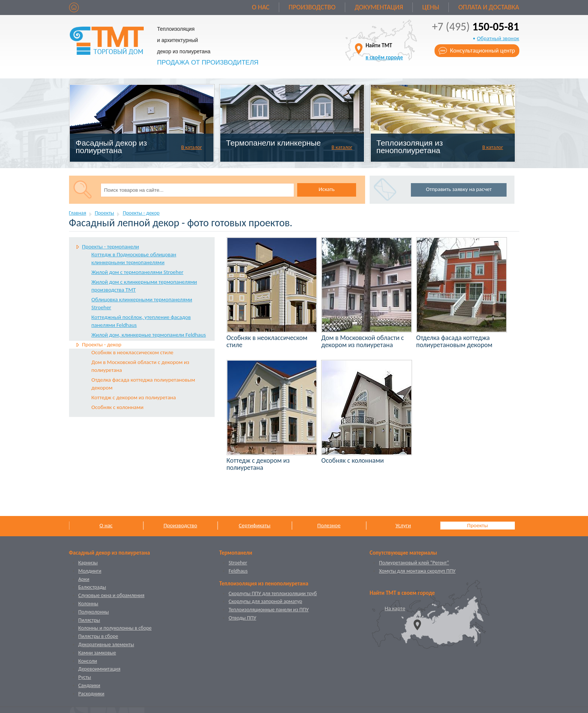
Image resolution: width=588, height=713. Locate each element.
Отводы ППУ (242, 618)
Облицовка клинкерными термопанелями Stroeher (142, 303)
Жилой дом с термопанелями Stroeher (138, 272)
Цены (431, 7)
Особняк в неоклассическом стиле (133, 352)
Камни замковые (97, 653)
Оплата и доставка (489, 7)
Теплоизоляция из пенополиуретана (410, 147)
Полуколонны (94, 612)
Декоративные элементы (106, 645)
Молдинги (90, 571)
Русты (85, 677)
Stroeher (238, 563)
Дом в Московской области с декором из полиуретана (141, 366)
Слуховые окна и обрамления (111, 595)
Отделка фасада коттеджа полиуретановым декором (143, 384)
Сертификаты (254, 525)
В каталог (192, 147)
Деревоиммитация (99, 669)
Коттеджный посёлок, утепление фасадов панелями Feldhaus (141, 321)
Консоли (88, 661)
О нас (261, 7)
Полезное (329, 525)
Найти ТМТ (384, 51)
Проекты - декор (141, 213)
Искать (327, 189)
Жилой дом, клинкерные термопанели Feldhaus (149, 335)
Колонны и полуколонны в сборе (115, 628)
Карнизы (88, 563)
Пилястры (89, 620)
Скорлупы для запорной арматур (265, 601)
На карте (395, 608)
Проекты (105, 213)
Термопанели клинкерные (273, 143)
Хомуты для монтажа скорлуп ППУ (417, 571)
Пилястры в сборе (98, 636)
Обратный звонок (498, 38)
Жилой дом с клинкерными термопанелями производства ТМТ (144, 286)
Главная (78, 213)
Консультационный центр (482, 50)
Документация (379, 7)
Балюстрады (92, 587)
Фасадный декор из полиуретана (111, 147)
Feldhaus (238, 571)
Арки (84, 579)
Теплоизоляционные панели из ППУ (268, 610)
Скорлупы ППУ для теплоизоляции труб (273, 593)
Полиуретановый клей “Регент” (414, 563)
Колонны (88, 604)
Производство (312, 7)
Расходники (92, 694)
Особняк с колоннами (118, 407)
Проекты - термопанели (111, 247)
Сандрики (89, 685)
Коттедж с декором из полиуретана (134, 397)
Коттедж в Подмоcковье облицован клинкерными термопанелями (134, 258)
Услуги (403, 525)
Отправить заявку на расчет (459, 189)
